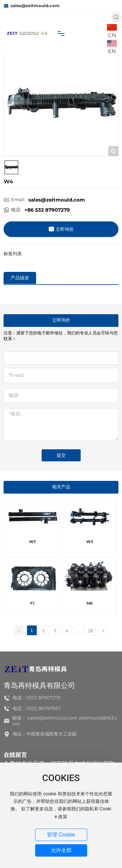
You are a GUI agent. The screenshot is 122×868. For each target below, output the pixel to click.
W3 (90, 542)
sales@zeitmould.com (32, 6)
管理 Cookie (61, 835)
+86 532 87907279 (47, 210)
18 (90, 631)
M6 (90, 603)
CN (112, 35)
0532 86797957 (43, 708)
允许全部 (61, 850)
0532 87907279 (43, 698)
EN (112, 51)
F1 (32, 603)
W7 (32, 542)
